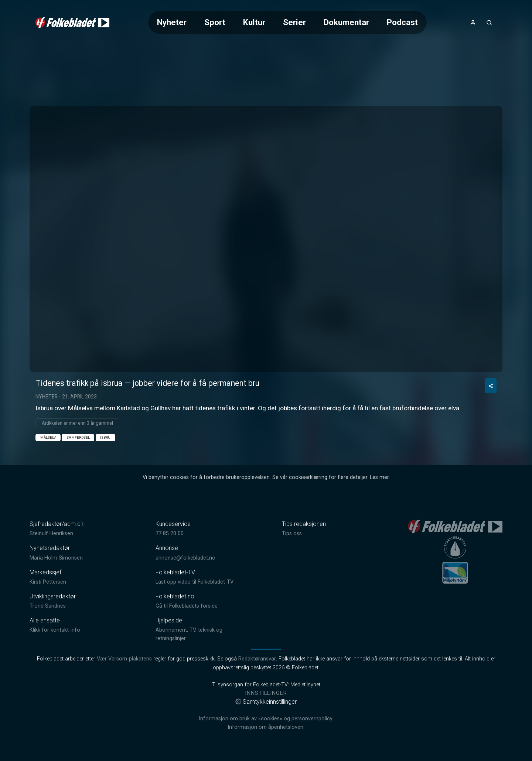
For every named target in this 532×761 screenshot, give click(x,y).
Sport (215, 22)
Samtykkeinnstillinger (266, 702)
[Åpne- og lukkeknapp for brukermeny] (473, 23)
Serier (294, 22)
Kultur (254, 22)
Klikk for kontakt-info (55, 630)
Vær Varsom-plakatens (124, 659)
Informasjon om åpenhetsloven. (266, 727)
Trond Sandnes (48, 606)
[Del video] (491, 386)
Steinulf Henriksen (51, 534)
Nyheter (172, 22)
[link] (72, 23)
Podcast (402, 22)
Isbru (105, 437)
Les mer (379, 477)
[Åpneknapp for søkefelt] (489, 23)
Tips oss (292, 534)
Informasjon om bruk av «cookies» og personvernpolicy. (266, 719)
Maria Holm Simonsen (56, 558)
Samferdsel (78, 437)
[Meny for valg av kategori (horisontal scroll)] (287, 22)
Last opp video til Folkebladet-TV (195, 582)
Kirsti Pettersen (48, 582)
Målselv (48, 437)
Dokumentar (346, 22)
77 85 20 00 (170, 534)
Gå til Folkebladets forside (187, 606)
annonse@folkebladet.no (185, 558)
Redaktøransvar (257, 659)
